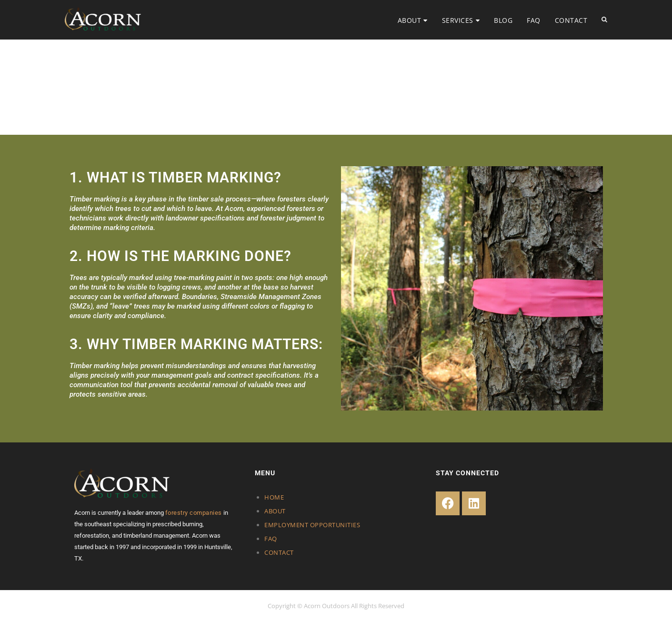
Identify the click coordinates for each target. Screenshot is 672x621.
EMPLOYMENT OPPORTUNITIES (312, 525)
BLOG (503, 20)
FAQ (534, 20)
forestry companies (194, 513)
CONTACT (571, 20)
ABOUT (410, 20)
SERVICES (458, 20)
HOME (274, 497)
